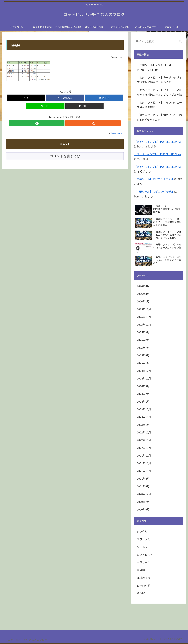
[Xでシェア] (26, 98)
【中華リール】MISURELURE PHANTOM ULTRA (154, 67)
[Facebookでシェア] (65, 98)
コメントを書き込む (65, 156)
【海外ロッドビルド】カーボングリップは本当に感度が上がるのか (159, 80)
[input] (159, 41)
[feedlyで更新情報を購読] (62, 123)
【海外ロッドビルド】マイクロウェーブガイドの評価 (159, 105)
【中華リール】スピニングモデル (154, 179)
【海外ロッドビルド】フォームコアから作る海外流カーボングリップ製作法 (159, 92)
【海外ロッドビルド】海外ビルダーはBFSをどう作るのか (159, 117)
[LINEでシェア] (45, 106)
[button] (84, 106)
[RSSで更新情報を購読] (68, 123)
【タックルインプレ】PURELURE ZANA (157, 142)
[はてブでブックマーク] (104, 98)
